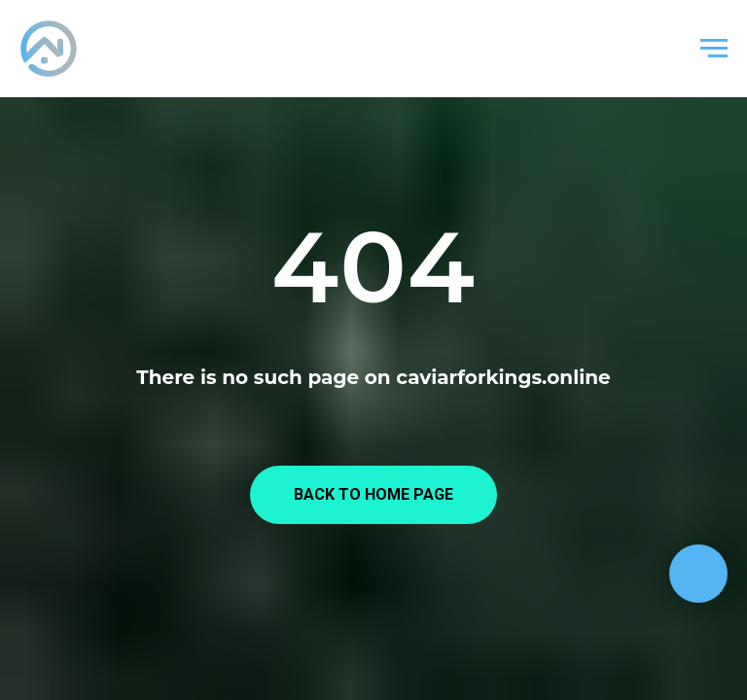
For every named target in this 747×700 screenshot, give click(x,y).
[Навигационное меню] (714, 49)
